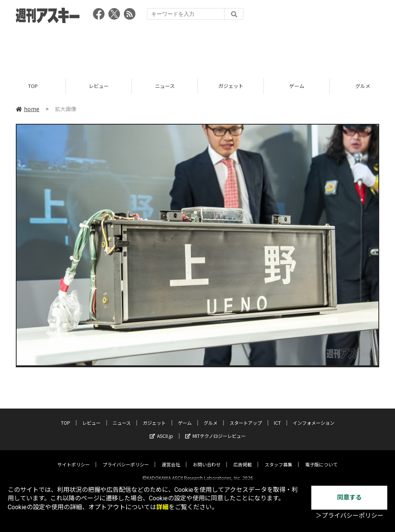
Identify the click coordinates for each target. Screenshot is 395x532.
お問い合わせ (207, 458)
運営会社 (171, 458)
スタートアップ (246, 416)
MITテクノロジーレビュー (215, 429)
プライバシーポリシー (126, 458)
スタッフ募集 (279, 458)
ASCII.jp (161, 429)
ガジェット (231, 86)
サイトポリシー (74, 458)
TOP (33, 86)
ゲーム (297, 86)
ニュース (165, 86)
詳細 (162, 507)
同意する (349, 497)
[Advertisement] (197, 48)
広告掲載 (243, 458)
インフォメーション (314, 416)
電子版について (321, 458)
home (28, 109)
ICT (277, 416)
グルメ (211, 416)
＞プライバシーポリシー (349, 516)
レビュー (99, 86)
